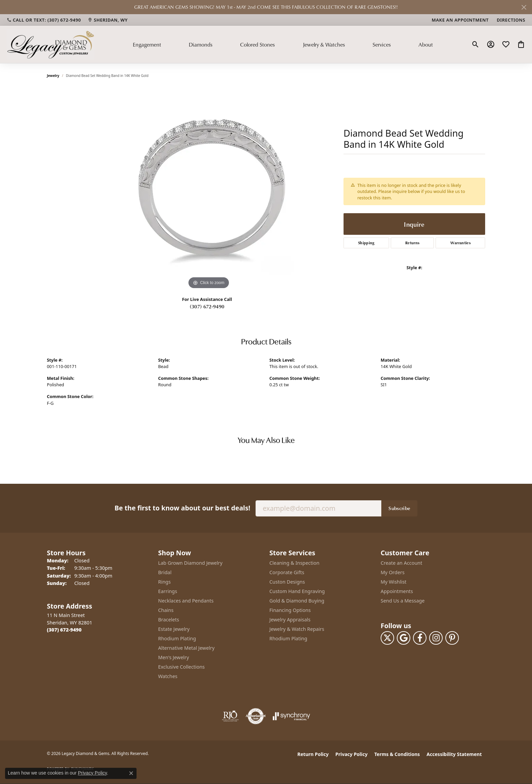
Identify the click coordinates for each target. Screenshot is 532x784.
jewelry (53, 76)
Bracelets (169, 620)
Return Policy (313, 754)
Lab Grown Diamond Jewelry (190, 563)
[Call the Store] (64, 630)
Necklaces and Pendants (186, 601)
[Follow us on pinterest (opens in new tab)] (452, 638)
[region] (209, 190)
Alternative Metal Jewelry (186, 648)
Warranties (461, 243)
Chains (166, 610)
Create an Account (401, 563)
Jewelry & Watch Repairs (297, 629)
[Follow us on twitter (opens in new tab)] (387, 638)
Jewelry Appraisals (290, 620)
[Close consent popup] (131, 773)
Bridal (165, 572)
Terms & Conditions (397, 754)
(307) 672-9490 (207, 306)
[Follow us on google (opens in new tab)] (404, 638)
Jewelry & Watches (324, 45)
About (426, 45)
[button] (476, 45)
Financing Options (290, 610)
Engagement (147, 45)
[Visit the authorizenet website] (256, 716)
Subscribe (399, 508)
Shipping (366, 243)
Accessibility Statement (454, 754)
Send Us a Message (403, 601)
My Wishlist (394, 582)
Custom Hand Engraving (297, 591)
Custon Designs (287, 582)
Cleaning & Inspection (294, 563)
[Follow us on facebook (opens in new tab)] (420, 638)
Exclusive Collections (181, 667)
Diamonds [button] (201, 45)
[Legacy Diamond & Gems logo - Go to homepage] (51, 44)
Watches (168, 676)
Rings (164, 582)
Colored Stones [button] (257, 45)
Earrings (168, 591)
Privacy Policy (351, 754)
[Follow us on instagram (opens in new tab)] (436, 638)
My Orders (393, 572)
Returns (412, 243)
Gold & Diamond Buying (297, 601)
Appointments (397, 591)
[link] (44, 20)
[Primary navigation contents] (283, 44)
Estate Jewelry (174, 629)
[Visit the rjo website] (230, 716)
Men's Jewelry (174, 657)
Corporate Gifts (287, 572)
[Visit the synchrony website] (291, 716)
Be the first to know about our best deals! (182, 508)
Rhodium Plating (177, 638)
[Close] (524, 7)
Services (382, 45)
